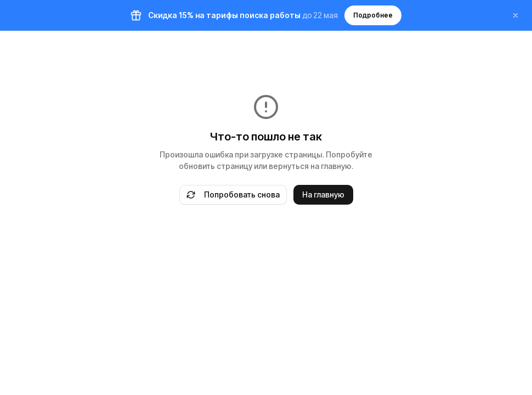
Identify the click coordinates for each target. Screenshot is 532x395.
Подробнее (373, 15)
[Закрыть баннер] (516, 15)
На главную (323, 194)
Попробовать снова (233, 194)
